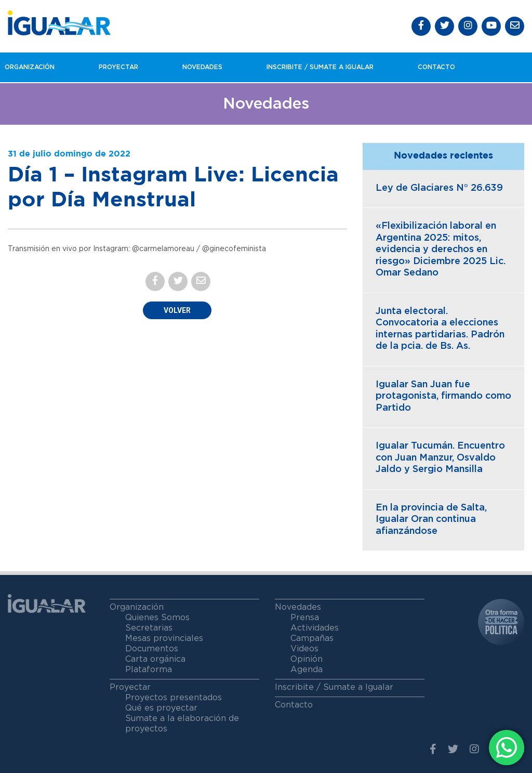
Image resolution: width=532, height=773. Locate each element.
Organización (30, 67)
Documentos (152, 649)
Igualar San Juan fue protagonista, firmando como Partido (443, 396)
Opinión (307, 659)
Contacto (436, 67)
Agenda (307, 670)
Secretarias (149, 628)
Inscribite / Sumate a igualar (320, 67)
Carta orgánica (155, 659)
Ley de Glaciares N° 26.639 (439, 188)
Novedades (202, 67)
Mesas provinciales (164, 638)
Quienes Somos (157, 618)
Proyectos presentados (174, 698)
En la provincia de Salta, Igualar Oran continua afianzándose (431, 520)
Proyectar (118, 67)
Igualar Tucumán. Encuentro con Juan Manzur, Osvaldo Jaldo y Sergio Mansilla (440, 458)
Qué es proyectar (161, 708)
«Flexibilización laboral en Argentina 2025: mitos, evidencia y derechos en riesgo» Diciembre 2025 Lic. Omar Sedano (441, 250)
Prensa (305, 618)
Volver (177, 310)
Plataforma (149, 670)
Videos (304, 649)
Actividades (315, 628)
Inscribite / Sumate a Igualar (334, 687)
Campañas (312, 638)
